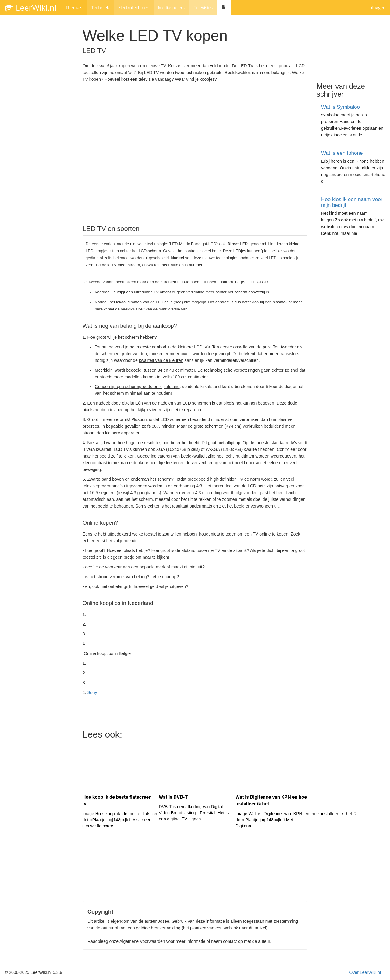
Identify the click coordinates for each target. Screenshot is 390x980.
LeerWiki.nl (30, 8)
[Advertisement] (195, 158)
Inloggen (377, 7)
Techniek (100, 7)
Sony (92, 692)
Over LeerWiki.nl (365, 972)
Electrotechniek (134, 7)
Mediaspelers (171, 7)
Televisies (203, 7)
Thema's (74, 7)
